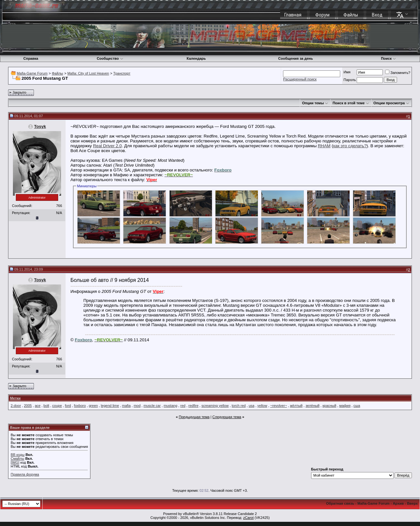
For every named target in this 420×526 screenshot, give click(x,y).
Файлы (351, 15)
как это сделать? (350, 146)
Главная (293, 15)
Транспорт (122, 73)
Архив (398, 503)
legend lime (110, 406)
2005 (28, 406)
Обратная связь (340, 503)
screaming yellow (215, 406)
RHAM (324, 146)
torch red (239, 406)
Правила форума (25, 474)
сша (357, 406)
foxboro (80, 406)
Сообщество (110, 58)
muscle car (152, 406)
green (93, 406)
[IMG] (15, 462)
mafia (126, 406)
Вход (377, 15)
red (183, 406)
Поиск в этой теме (348, 103)
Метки (15, 398)
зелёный (313, 406)
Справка (31, 58)
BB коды (18, 455)
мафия (345, 406)
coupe (57, 406)
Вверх (412, 503)
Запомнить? (398, 73)
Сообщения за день (295, 58)
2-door (16, 406)
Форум (322, 15)
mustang (171, 406)
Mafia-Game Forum (32, 73)
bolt (47, 406)
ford (68, 406)
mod (137, 406)
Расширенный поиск (300, 79)
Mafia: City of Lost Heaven (88, 73)
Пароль (350, 80)
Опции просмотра (389, 103)
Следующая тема (227, 417)
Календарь (196, 58)
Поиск (388, 58)
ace (38, 406)
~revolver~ (278, 406)
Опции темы (313, 103)
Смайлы (17, 459)
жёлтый (296, 406)
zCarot (248, 518)
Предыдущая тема (194, 417)
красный (329, 406)
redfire (193, 406)
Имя (347, 72)
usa (252, 406)
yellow (262, 406)
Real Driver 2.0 (107, 146)
